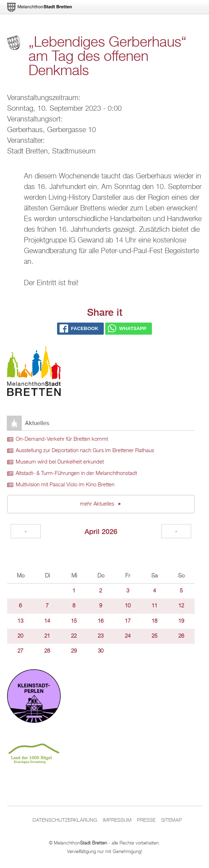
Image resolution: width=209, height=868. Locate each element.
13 (20, 621)
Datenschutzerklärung (65, 820)
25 (154, 636)
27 (20, 651)
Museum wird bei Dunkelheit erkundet (60, 462)
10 (128, 606)
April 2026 (101, 531)
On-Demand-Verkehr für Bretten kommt (62, 439)
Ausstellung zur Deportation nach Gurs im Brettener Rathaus (85, 451)
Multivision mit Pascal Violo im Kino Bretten (65, 485)
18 (154, 621)
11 (154, 606)
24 (128, 636)
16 (101, 621)
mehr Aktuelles (98, 504)
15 (74, 621)
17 (128, 621)
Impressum (117, 820)
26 (181, 636)
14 (47, 621)
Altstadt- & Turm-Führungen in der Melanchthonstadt (76, 474)
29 (74, 651)
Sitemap (172, 820)
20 (20, 636)
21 (47, 636)
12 (181, 606)
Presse (146, 820)
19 (181, 621)
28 (47, 651)
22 (74, 636)
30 (101, 651)
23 (101, 636)
